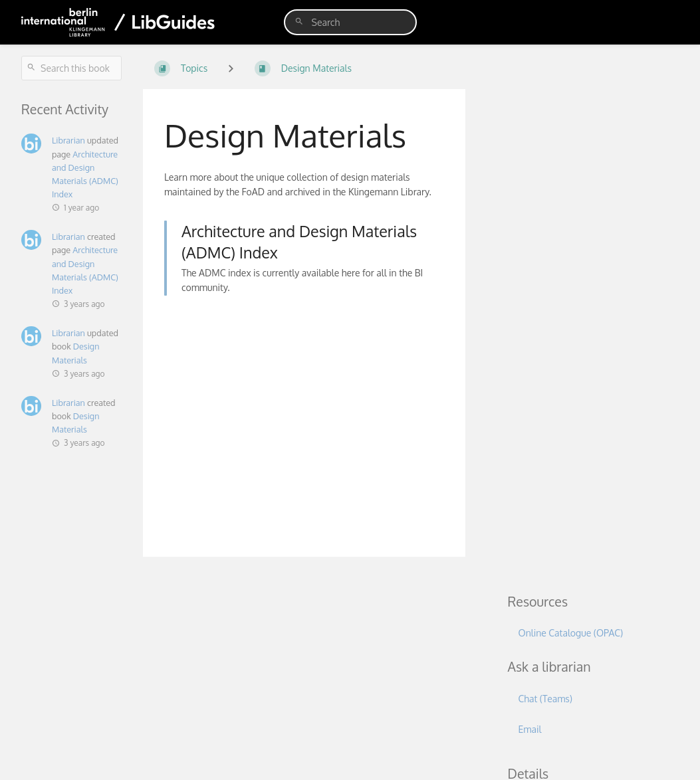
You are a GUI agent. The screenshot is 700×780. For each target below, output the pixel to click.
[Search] (299, 22)
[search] (350, 22)
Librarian (68, 140)
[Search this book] (71, 68)
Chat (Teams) (545, 699)
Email (530, 729)
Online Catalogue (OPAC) (571, 633)
